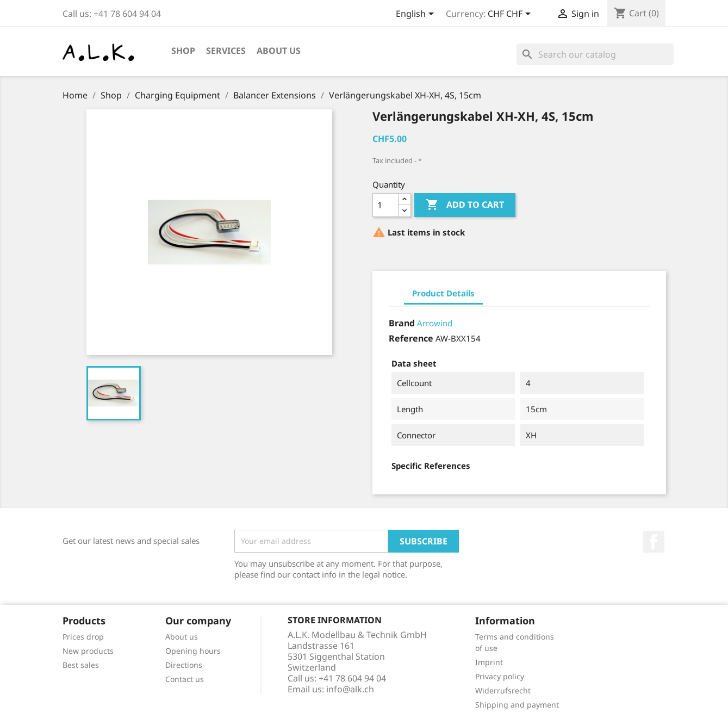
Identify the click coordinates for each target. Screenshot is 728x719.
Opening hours (193, 651)
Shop (183, 51)
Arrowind (435, 323)
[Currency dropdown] (511, 15)
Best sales (81, 665)
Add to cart (465, 205)
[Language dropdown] (417, 15)
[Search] (595, 54)
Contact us (185, 679)
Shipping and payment (517, 705)
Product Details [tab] (443, 293)
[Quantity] (385, 205)
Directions (184, 665)
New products (88, 651)
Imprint (489, 662)
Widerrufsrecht (503, 690)
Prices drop (83, 637)
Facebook (654, 542)
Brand (402, 323)
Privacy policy (500, 676)
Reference (411, 338)
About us (279, 51)
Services (226, 51)
